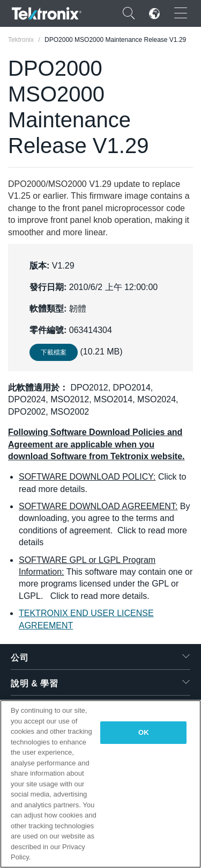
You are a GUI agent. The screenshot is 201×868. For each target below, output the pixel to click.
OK (144, 732)
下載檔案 (54, 352)
